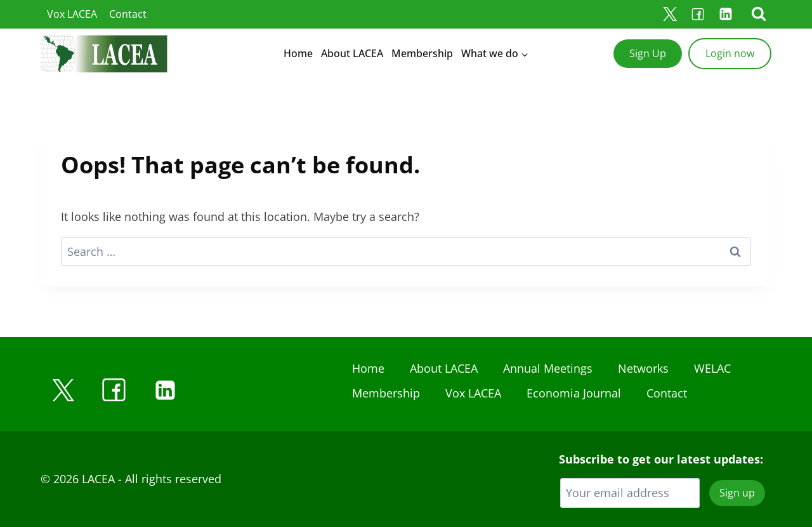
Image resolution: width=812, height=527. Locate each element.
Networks (643, 368)
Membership (422, 53)
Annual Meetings (548, 368)
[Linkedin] (726, 14)
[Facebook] (698, 14)
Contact (128, 14)
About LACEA (352, 53)
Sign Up (648, 53)
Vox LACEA (72, 14)
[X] (670, 14)
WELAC (712, 368)
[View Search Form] (759, 14)
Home (298, 53)
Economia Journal (574, 393)
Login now (730, 53)
